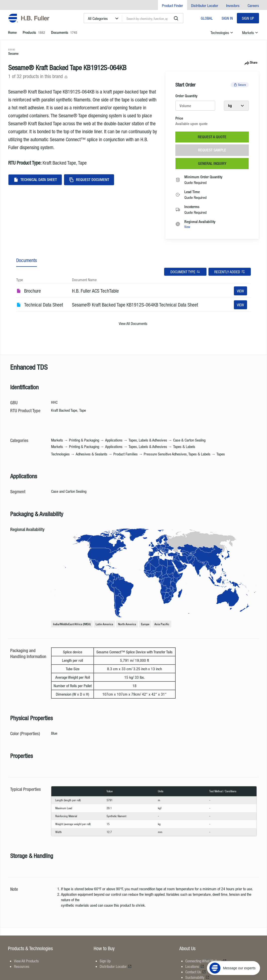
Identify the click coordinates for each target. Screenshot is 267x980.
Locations (195, 966)
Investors (233, 5)
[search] (176, 18)
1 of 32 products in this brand (38, 76)
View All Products (26, 961)
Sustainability (197, 977)
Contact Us (196, 972)
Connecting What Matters (206, 961)
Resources (22, 966)
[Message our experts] (234, 949)
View (187, 227)
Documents (27, 260)
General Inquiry (212, 163)
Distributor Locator (205, 5)
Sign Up (248, 18)
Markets (251, 33)
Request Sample (212, 150)
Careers (253, 5)
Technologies (222, 33)
